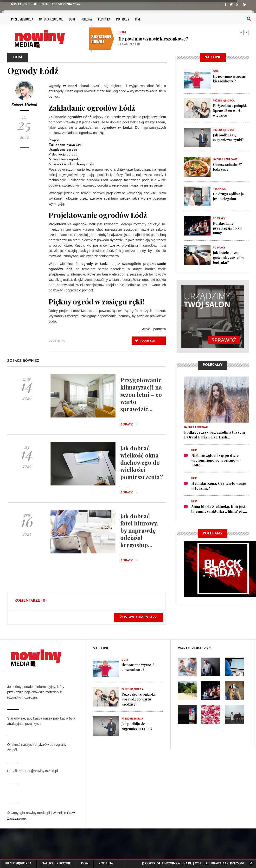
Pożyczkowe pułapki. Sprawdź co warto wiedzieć (230, 110)
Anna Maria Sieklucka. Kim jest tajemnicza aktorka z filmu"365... (219, 509)
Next (246, 32)
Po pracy (123, 19)
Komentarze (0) (31, 601)
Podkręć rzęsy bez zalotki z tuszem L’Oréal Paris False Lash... (214, 435)
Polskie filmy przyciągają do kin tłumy (229, 228)
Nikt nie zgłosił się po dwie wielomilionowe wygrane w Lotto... (215, 460)
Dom (72, 19)
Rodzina (86, 19)
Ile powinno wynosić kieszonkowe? (153, 39)
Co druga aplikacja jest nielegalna (229, 196)
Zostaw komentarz (138, 617)
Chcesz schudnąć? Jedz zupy (229, 167)
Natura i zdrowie (51, 19)
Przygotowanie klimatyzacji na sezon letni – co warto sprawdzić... (141, 394)
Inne (138, 19)
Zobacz (129, 425)
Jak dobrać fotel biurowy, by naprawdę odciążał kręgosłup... (139, 530)
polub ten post (145, 342)
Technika (104, 19)
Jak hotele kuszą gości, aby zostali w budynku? (230, 257)
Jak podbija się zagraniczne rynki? (230, 137)
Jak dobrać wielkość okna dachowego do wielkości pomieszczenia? (142, 462)
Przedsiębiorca (22, 19)
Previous (241, 32)
